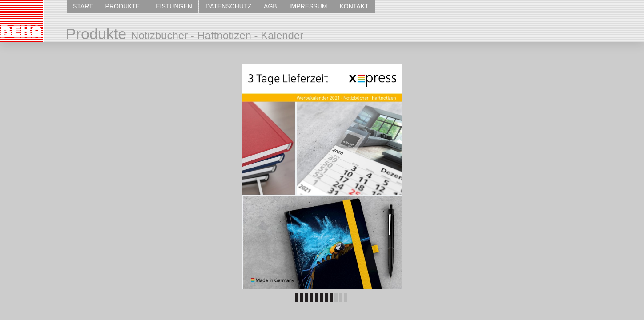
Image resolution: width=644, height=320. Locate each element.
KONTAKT (354, 6)
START (83, 6)
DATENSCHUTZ (228, 6)
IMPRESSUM (308, 6)
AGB (270, 6)
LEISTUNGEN (172, 6)
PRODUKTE (123, 6)
